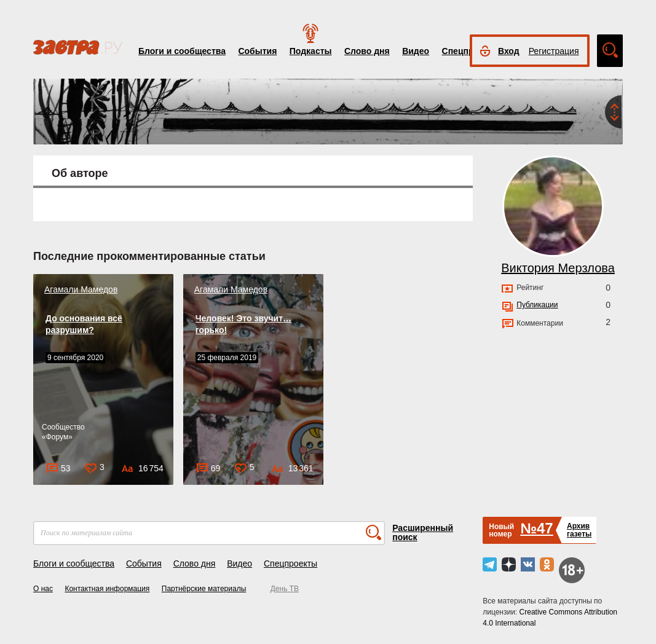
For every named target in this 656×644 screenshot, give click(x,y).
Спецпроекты (290, 563)
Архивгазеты (579, 530)
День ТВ (285, 589)
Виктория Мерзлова (558, 268)
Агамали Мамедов (81, 289)
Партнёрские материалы (204, 589)
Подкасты (311, 51)
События (257, 51)
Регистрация (554, 51)
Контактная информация (107, 589)
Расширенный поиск (423, 532)
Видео (416, 51)
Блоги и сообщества (182, 51)
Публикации (537, 305)
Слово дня (367, 51)
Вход (509, 51)
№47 (536, 528)
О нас (43, 589)
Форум (57, 437)
